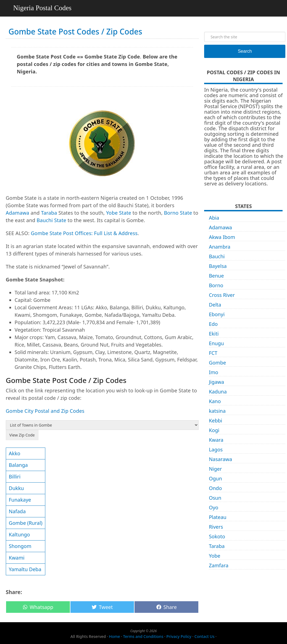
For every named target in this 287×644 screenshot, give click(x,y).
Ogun (215, 478)
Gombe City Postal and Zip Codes (45, 411)
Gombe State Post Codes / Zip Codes (75, 31)
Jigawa (216, 382)
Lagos (216, 449)
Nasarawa (220, 459)
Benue (216, 276)
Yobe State (119, 213)
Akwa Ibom (222, 237)
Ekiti (214, 334)
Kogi (214, 430)
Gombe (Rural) (26, 523)
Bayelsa (218, 266)
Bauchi (217, 256)
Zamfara (219, 565)
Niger (215, 469)
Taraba (49, 213)
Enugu (216, 343)
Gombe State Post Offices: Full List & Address (84, 233)
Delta (215, 305)
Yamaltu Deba (25, 569)
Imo (214, 372)
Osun (215, 498)
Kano (215, 401)
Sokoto (217, 536)
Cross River (222, 295)
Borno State (178, 213)
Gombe (217, 363)
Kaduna (218, 392)
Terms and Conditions (143, 636)
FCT (213, 353)
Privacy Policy (179, 636)
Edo (213, 324)
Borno (216, 285)
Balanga (18, 465)
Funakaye (20, 500)
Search (245, 51)
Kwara (216, 440)
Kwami (17, 558)
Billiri (15, 477)
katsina (217, 411)
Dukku (16, 488)
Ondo (215, 488)
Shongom (20, 546)
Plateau (218, 517)
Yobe (214, 556)
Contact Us (205, 636)
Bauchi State (52, 220)
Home (114, 636)
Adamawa (18, 213)
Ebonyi (217, 314)
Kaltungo (19, 534)
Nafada (17, 511)
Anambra (220, 247)
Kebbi (215, 421)
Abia (214, 218)
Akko (15, 453)
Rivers (216, 527)
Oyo (214, 507)
